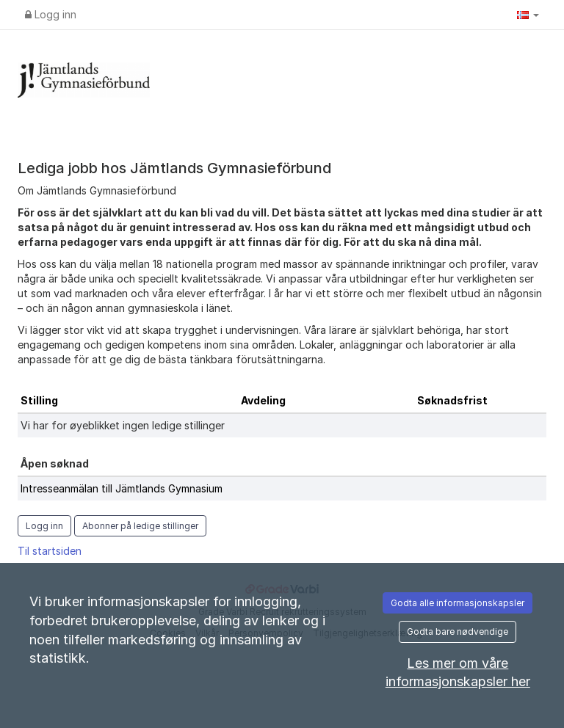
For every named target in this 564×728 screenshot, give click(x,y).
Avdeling (263, 400)
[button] (528, 15)
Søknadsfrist (452, 400)
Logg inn (51, 14)
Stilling (39, 400)
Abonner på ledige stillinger (140, 526)
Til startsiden (50, 551)
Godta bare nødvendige (458, 631)
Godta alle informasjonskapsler (458, 603)
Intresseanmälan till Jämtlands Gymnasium (122, 488)
